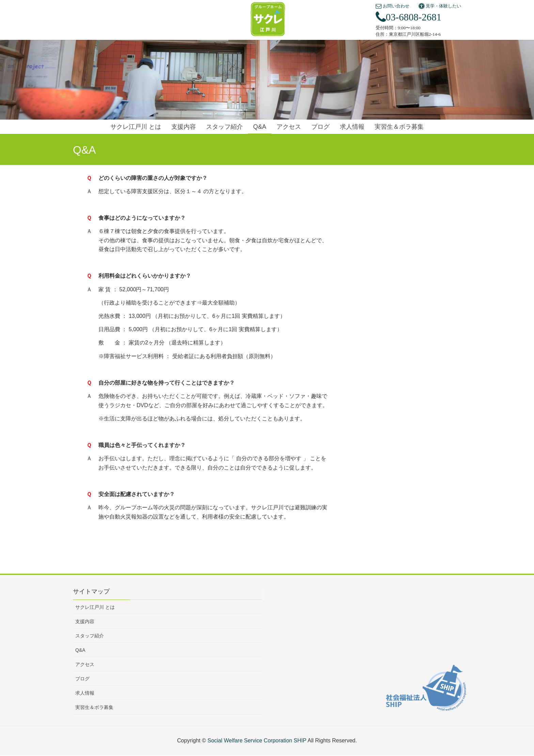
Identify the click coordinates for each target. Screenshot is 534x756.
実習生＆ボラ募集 (94, 707)
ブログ (82, 679)
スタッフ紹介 (90, 636)
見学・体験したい (440, 6)
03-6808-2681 (409, 17)
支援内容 (85, 621)
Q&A (80, 650)
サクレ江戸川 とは (95, 607)
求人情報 (85, 693)
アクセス (85, 664)
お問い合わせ (392, 6)
